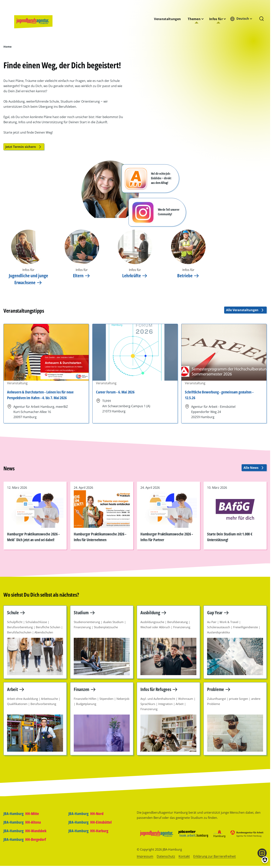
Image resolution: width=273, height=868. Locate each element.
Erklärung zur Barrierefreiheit (215, 856)
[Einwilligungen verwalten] (265, 860)
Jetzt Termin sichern (24, 147)
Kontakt (184, 856)
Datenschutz (166, 856)
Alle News (254, 468)
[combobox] (242, 19)
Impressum (145, 856)
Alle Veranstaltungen (245, 310)
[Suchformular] (262, 19)
